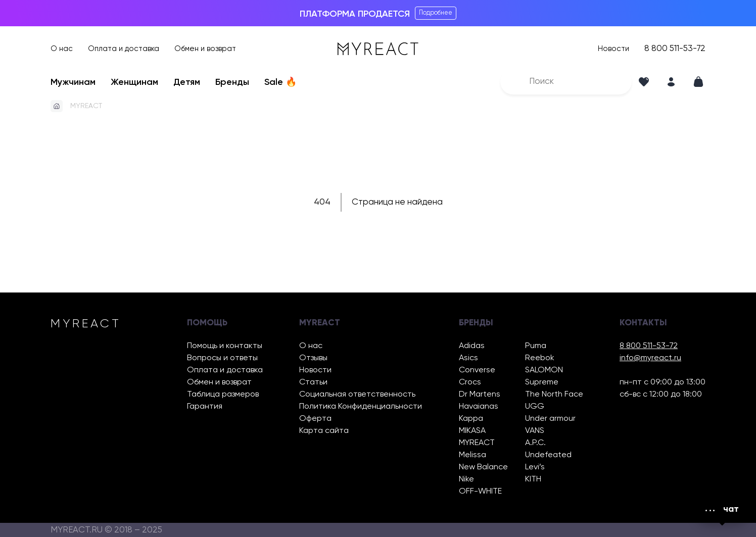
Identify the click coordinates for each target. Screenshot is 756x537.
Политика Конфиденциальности (361, 406)
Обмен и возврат (205, 49)
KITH (533, 479)
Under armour (550, 419)
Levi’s (535, 467)
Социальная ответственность (357, 394)
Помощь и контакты (225, 346)
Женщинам (134, 82)
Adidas (472, 346)
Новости (613, 49)
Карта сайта (324, 431)
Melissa (472, 455)
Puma (536, 346)
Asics (468, 358)
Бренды (232, 82)
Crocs (470, 382)
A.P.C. (535, 443)
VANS (535, 431)
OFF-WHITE (480, 491)
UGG (535, 406)
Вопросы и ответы (222, 358)
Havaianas (479, 406)
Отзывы (313, 358)
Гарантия (205, 406)
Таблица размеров (223, 394)
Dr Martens (480, 394)
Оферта (315, 419)
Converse (477, 370)
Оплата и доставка (124, 49)
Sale (280, 82)
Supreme (542, 382)
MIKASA (472, 431)
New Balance (483, 467)
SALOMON (544, 370)
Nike (466, 479)
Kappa (471, 419)
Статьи (313, 382)
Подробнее (436, 13)
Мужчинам (73, 82)
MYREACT (86, 106)
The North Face (554, 394)
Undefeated (548, 455)
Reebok (540, 358)
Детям (187, 82)
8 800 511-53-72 (675, 49)
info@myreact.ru (650, 358)
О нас (62, 49)
